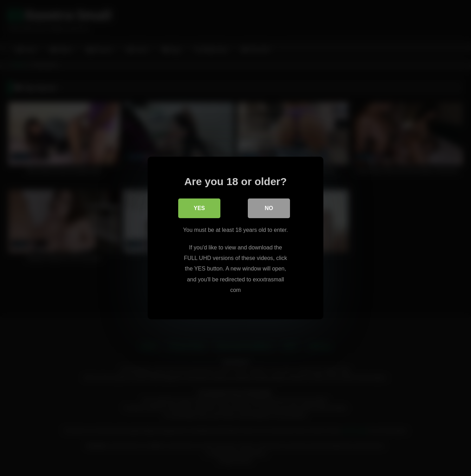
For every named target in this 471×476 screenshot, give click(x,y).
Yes (199, 208)
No (269, 208)
